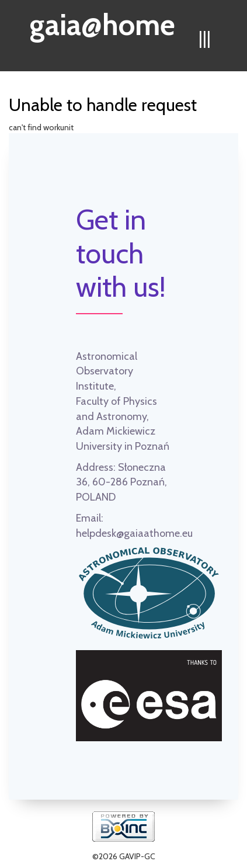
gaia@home (102, 21)
